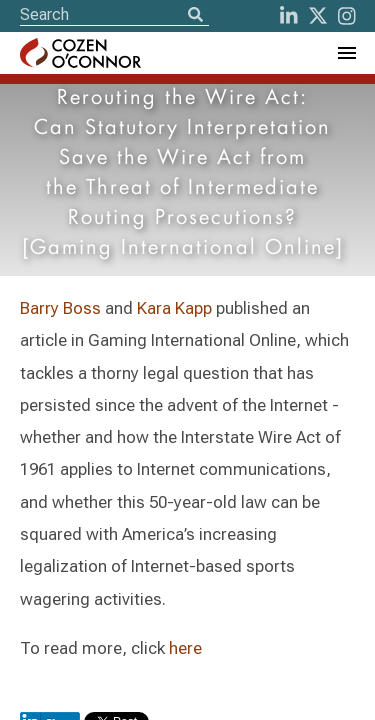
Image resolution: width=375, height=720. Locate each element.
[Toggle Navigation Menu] (346, 53)
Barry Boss (60, 308)
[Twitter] (318, 16)
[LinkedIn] (289, 16)
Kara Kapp (174, 308)
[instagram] (347, 16)
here (185, 648)
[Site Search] (114, 14)
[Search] (195, 16)
